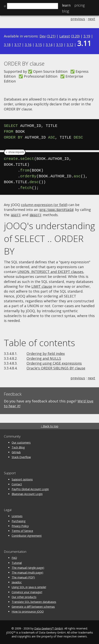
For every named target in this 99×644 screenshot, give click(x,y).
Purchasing (19, 520)
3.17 (18, 45)
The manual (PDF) (23, 577)
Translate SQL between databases (34, 601)
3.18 (7, 45)
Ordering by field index (46, 353)
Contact (17, 484)
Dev (43, 36)
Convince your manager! (27, 592)
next (91, 19)
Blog (65, 11)
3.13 (59, 45)
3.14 (49, 45)
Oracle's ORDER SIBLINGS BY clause (56, 368)
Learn (66, 5)
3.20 (75, 36)
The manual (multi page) (27, 572)
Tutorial (17, 562)
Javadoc (17, 582)
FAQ (14, 557)
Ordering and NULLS (44, 358)
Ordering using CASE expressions (54, 363)
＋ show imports (15, 152)
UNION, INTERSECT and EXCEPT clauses (50, 271)
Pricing (80, 5)
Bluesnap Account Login (27, 493)
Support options (22, 479)
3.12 (70, 45)
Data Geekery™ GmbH (49, 628)
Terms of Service (22, 530)
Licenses (17, 515)
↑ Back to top (49, 426)
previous (78, 19)
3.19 (87, 36)
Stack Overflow (21, 456)
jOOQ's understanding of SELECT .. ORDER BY (49, 238)
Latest (65, 36)
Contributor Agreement (27, 535)
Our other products (24, 596)
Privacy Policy (20, 525)
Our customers (21, 442)
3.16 (28, 45)
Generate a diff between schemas (33, 606)
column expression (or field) (44, 205)
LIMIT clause (42, 286)
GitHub (16, 452)
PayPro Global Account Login (30, 488)
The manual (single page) (28, 567)
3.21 (51, 36)
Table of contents (39, 342)
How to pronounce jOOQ (28, 611)
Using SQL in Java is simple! (29, 586)
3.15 (39, 45)
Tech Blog (18, 447)
